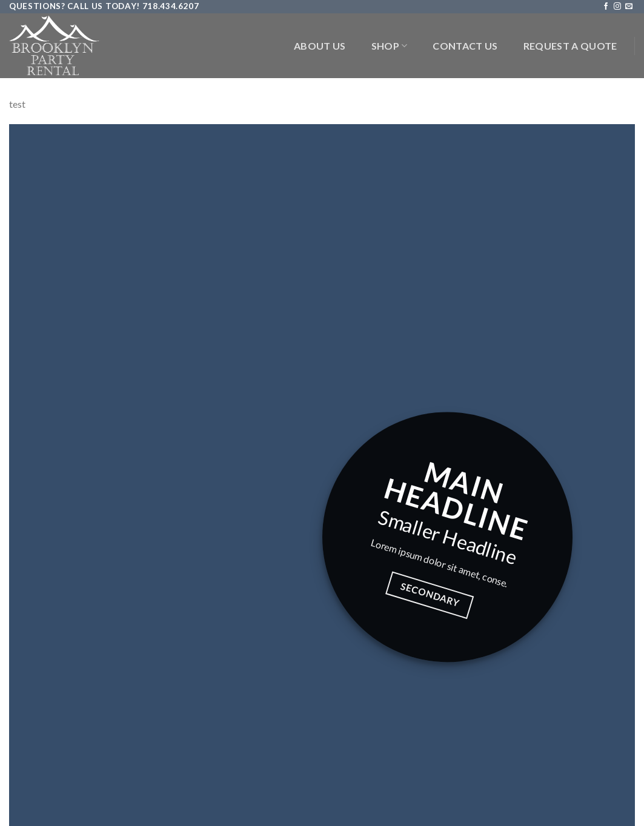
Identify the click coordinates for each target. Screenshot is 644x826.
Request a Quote (570, 46)
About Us (320, 46)
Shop (390, 46)
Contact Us (465, 46)
